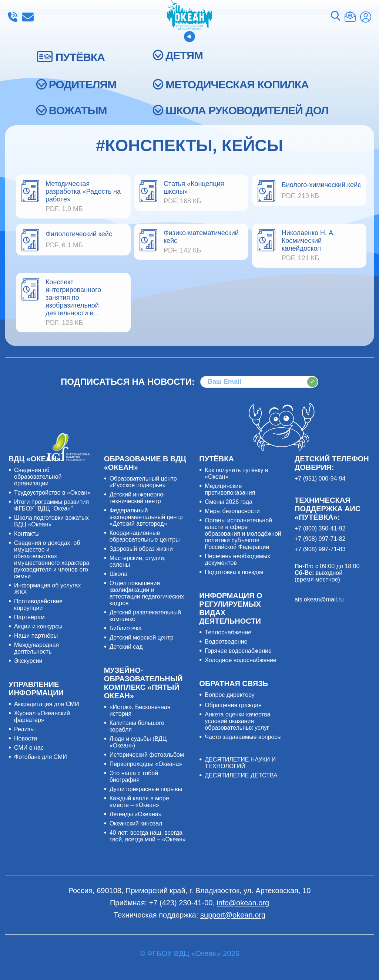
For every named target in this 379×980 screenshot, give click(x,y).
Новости (26, 738)
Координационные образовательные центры (145, 536)
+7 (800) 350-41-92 (320, 528)
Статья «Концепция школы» (194, 188)
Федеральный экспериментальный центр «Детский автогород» (146, 517)
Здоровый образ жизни (141, 549)
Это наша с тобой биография (134, 776)
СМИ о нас (29, 748)
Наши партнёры (36, 636)
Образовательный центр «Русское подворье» (143, 482)
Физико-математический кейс (201, 237)
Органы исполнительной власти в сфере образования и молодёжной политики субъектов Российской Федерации (243, 534)
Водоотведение (226, 642)
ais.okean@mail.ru (319, 599)
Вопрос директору (230, 695)
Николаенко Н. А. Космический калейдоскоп (308, 241)
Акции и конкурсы (38, 626)
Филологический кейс (79, 234)
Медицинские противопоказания (230, 489)
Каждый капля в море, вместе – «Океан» (140, 802)
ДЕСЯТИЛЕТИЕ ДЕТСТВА (241, 775)
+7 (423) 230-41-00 (13, 17)
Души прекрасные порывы (146, 789)
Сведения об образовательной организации (38, 477)
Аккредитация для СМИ (47, 704)
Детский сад (126, 647)
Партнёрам (29, 617)
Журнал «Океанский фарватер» (42, 717)
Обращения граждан (233, 705)
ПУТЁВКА (80, 57)
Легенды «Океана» (136, 814)
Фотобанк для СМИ (41, 757)
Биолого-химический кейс (321, 185)
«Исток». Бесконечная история (140, 710)
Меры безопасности (232, 511)
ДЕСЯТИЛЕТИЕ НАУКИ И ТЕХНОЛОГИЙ (240, 763)
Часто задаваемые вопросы (243, 737)
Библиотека (126, 628)
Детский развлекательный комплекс (145, 616)
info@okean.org (28, 17)
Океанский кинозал (136, 823)
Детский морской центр (142, 637)
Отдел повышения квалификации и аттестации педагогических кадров (147, 593)
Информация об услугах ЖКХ (47, 589)
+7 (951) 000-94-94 (320, 479)
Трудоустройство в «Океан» (52, 493)
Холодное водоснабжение (241, 660)
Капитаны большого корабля (137, 726)
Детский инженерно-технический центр (137, 498)
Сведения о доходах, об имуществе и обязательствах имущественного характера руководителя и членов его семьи (52, 559)
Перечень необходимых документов (237, 559)
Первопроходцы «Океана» (146, 764)
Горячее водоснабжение (238, 651)
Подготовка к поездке (234, 572)
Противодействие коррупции (38, 605)
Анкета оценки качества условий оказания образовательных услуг (237, 721)
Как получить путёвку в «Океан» (236, 473)
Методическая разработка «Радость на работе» (83, 191)
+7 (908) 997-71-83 (320, 549)
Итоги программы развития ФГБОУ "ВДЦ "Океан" (51, 505)
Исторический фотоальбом (147, 755)
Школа (119, 574)
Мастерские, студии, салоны (138, 561)
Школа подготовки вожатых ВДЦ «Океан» (51, 521)
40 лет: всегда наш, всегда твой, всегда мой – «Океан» (148, 836)
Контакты (27, 534)
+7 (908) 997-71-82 (320, 539)
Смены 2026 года (229, 502)
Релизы (24, 729)
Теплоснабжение (228, 632)
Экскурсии (28, 661)
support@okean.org (233, 915)
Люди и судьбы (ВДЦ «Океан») (138, 742)
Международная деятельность (36, 648)
